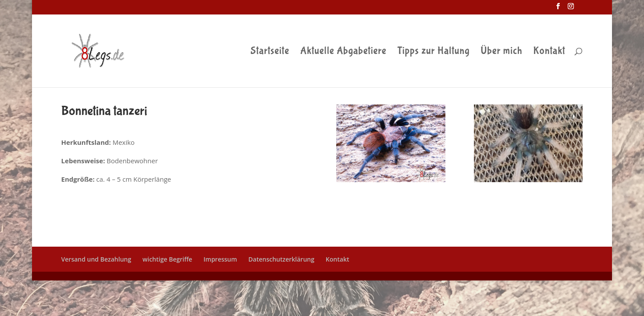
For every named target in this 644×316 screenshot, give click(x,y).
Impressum (220, 259)
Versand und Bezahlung (96, 259)
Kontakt (549, 52)
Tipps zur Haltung (433, 52)
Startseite (270, 52)
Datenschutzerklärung (281, 259)
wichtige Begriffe (167, 259)
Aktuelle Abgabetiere (343, 52)
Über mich (501, 52)
